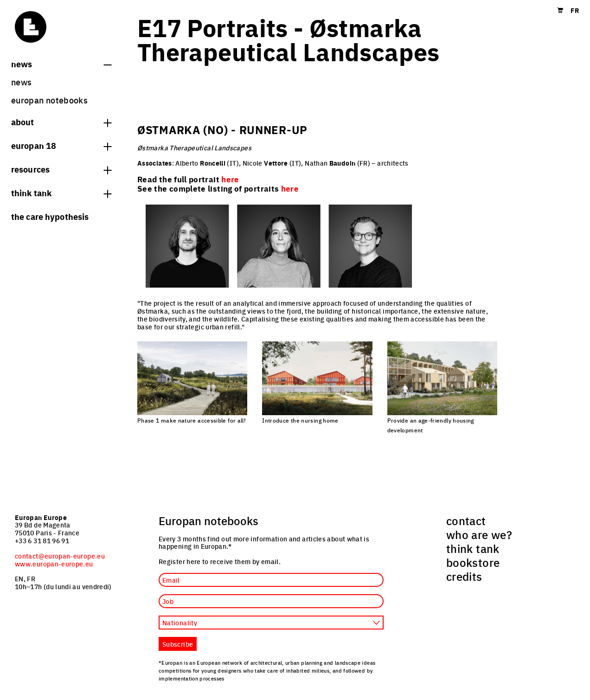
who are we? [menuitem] (479, 534)
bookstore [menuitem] (473, 562)
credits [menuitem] (464, 576)
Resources (61, 169)
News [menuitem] (21, 82)
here (290, 188)
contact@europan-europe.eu (60, 556)
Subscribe (178, 644)
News (61, 64)
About (61, 122)
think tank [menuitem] (473, 548)
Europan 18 (61, 145)
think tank (61, 193)
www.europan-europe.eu (54, 564)
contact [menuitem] (466, 520)
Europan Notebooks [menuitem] (49, 100)
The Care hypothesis (50, 216)
